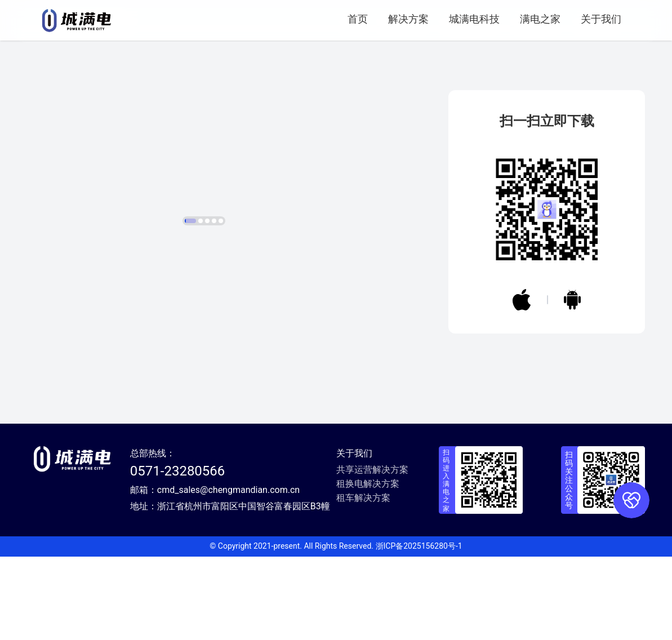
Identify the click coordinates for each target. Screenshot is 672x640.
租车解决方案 (363, 581)
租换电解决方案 (368, 567)
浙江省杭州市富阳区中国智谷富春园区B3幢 (244, 590)
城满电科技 (474, 19)
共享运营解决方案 (372, 553)
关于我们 (601, 19)
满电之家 (540, 19)
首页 (358, 19)
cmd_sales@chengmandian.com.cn (228, 573)
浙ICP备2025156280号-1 (419, 629)
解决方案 (408, 19)
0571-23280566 (178, 554)
